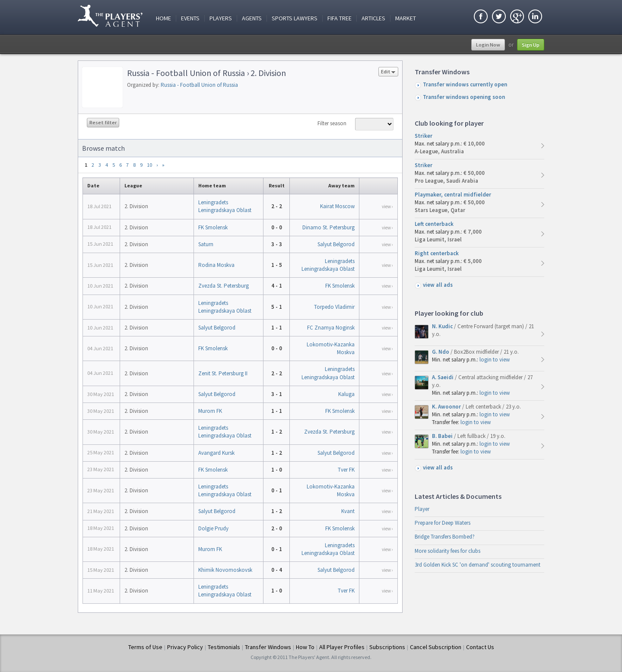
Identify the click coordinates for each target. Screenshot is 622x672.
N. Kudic (443, 326)
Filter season (332, 123)
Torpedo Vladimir (334, 307)
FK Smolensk (213, 227)
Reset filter (103, 122)
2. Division (136, 206)
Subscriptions (387, 647)
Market (406, 18)
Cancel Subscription (436, 647)
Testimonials (224, 647)
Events (190, 18)
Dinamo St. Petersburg (328, 227)
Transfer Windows (268, 647)
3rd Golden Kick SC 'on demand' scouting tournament (478, 565)
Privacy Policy (185, 647)
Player (422, 509)
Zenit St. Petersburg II (223, 373)
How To (305, 647)
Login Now (488, 45)
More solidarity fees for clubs (447, 551)
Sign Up (531, 45)
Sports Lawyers (295, 18)
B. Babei (443, 436)
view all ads (438, 285)
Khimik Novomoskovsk (225, 570)
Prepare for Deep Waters (443, 523)
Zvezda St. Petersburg (224, 286)
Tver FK (346, 470)
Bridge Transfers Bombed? (445, 537)
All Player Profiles (342, 647)
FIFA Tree (340, 18)
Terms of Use (145, 647)
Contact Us (480, 647)
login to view (495, 360)
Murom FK (210, 411)
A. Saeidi (443, 377)
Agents (252, 18)
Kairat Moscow (337, 206)
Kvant (348, 511)
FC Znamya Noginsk (331, 328)
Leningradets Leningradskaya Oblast (225, 206)
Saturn (206, 244)
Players (221, 18)
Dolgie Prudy (213, 528)
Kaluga (346, 394)
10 (149, 165)
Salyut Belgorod (336, 244)
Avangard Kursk (216, 453)
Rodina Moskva (216, 265)
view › (387, 206)
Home (163, 18)
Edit (388, 72)
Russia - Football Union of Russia (199, 85)
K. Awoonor (447, 407)
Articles (373, 18)
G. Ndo (441, 352)
